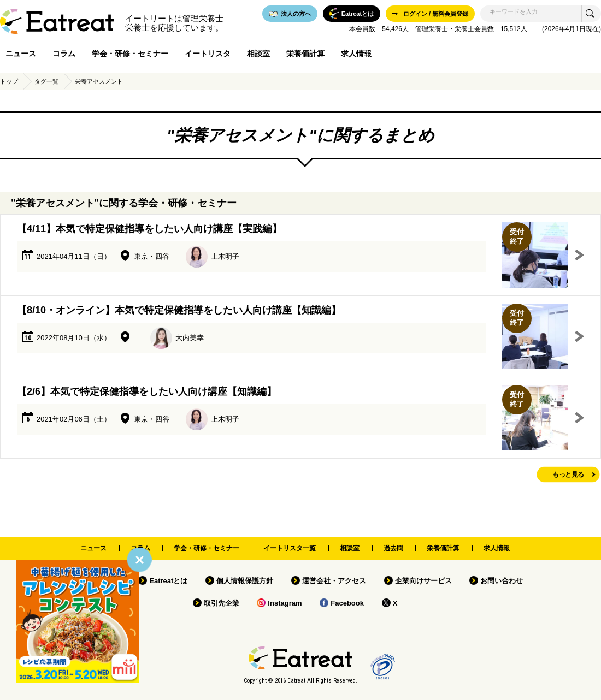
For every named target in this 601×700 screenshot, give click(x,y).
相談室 (258, 54)
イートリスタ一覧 (290, 548)
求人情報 (356, 54)
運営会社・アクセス (334, 581)
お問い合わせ (502, 581)
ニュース (21, 54)
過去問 (393, 548)
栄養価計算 (305, 54)
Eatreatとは (168, 581)
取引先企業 (222, 603)
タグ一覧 (46, 81)
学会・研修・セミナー (130, 54)
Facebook (347, 603)
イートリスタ (208, 54)
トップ (9, 81)
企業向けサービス (423, 581)
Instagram (285, 603)
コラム (64, 54)
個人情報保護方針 (245, 581)
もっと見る (568, 474)
